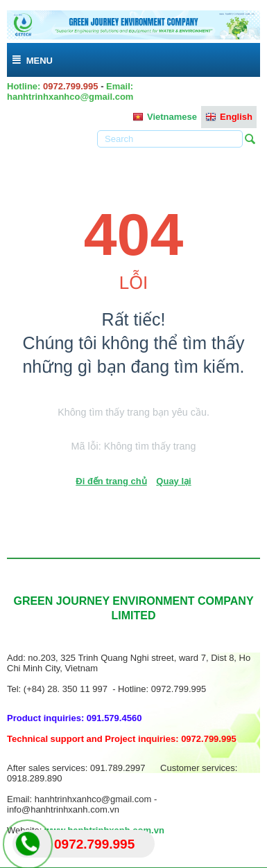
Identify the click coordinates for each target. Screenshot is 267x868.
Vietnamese (165, 117)
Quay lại (173, 481)
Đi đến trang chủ (111, 481)
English (229, 117)
